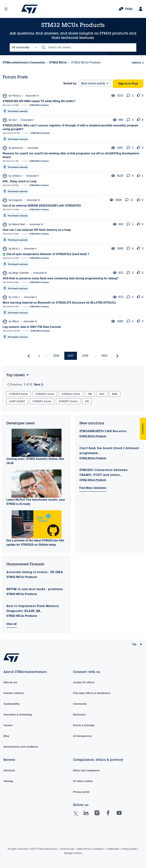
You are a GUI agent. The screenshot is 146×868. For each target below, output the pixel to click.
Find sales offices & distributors (92, 693)
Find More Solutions (93, 488)
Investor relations (14, 693)
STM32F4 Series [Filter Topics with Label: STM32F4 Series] (19, 394)
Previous (16, 385)
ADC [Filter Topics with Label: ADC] (102, 394)
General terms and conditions (21, 747)
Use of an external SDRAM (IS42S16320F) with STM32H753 (42, 206)
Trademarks (113, 849)
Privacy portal (81, 792)
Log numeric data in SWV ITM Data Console (32, 327)
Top (134, 644)
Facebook (111, 815)
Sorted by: (70, 83)
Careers (8, 725)
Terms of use (67, 849)
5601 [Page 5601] (105, 356)
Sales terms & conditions (90, 849)
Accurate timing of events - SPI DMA (35, 572)
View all (11, 624)
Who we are (10, 682)
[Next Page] (117, 356)
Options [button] (136, 63)
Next (37, 385)
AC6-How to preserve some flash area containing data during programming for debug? (61, 278)
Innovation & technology (18, 715)
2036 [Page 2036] (56, 356)
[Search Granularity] (24, 47)
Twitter (78, 816)
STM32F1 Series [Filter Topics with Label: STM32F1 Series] (42, 401)
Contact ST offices (84, 682)
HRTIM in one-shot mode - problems (35, 589)
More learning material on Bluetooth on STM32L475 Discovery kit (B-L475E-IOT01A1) (59, 303)
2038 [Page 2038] (85, 356)
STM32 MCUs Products (39, 105)
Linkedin (89, 815)
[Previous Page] (29, 356)
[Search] (88, 47)
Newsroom (79, 715)
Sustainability (12, 704)
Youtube (122, 815)
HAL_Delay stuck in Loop (20, 181)
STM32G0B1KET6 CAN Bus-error (103, 431)
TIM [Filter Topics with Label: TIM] (90, 394)
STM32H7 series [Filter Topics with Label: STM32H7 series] (45, 394)
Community (80, 704)
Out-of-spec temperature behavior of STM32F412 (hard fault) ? (48, 254)
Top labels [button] (16, 375)
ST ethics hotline (83, 781)
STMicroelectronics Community (29, 9)
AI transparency (82, 736)
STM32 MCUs (58, 62)
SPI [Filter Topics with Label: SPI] (87, 401)
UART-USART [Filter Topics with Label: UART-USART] (17, 401)
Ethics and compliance (86, 770)
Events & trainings (84, 725)
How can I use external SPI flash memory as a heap (37, 230)
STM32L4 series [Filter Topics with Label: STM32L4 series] (71, 394)
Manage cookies (73, 853)
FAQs (129, 9)
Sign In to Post (128, 84)
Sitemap (8, 781)
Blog (6, 736)
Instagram (100, 815)
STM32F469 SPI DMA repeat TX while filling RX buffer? (39, 101)
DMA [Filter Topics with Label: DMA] (115, 394)
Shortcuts (9, 770)
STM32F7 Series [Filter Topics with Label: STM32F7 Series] (68, 401)
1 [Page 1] (39, 356)
